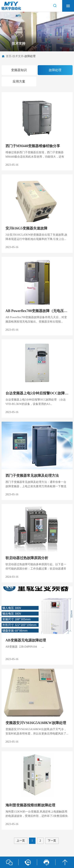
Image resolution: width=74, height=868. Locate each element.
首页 (9, 56)
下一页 (52, 841)
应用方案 (19, 81)
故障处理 (30, 56)
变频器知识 (19, 70)
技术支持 (18, 56)
